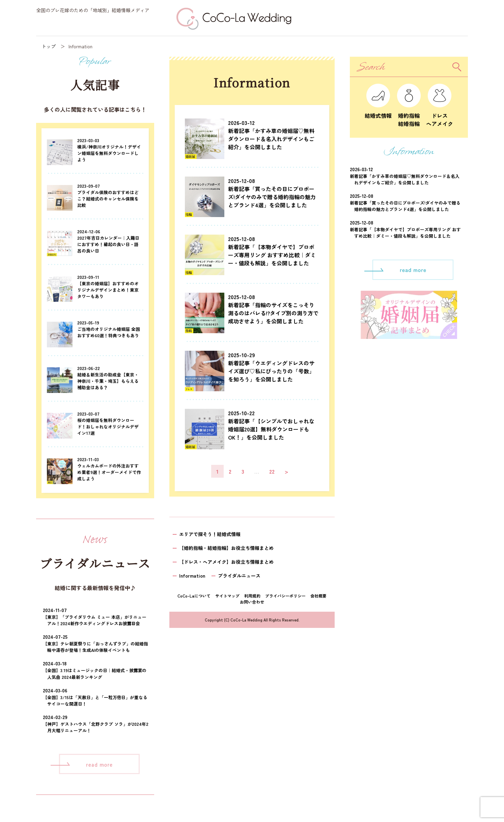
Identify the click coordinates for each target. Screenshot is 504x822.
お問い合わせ (252, 602)
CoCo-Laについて (194, 596)
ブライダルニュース (239, 576)
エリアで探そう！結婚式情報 (210, 534)
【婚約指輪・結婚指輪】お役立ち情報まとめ (226, 548)
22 (272, 471)
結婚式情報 (378, 111)
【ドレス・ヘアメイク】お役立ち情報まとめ (226, 562)
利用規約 (252, 596)
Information (192, 576)
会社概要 (318, 596)
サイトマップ (227, 596)
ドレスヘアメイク (440, 115)
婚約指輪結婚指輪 (409, 115)
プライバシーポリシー (285, 596)
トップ (49, 46)
